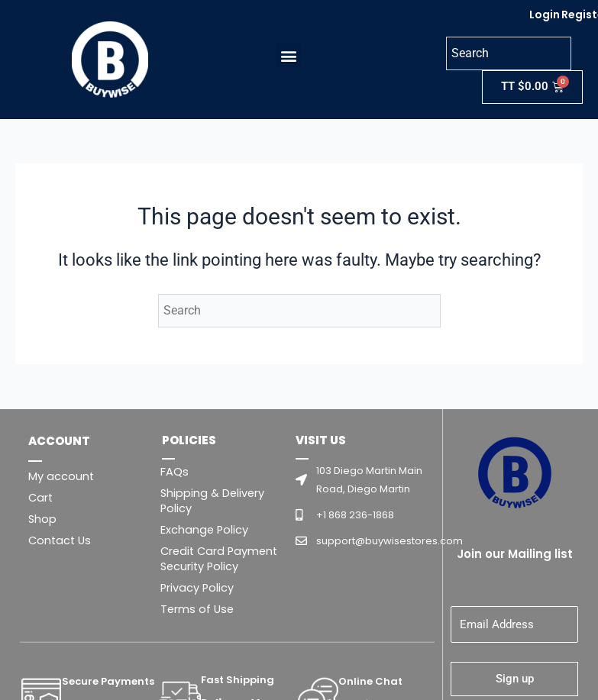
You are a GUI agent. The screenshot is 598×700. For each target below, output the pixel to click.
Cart (40, 498)
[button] (284, 55)
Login (545, 15)
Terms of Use (197, 609)
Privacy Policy (197, 588)
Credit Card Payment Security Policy (219, 559)
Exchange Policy (204, 530)
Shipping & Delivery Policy (212, 501)
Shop (42, 519)
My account (61, 476)
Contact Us (60, 540)
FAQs (175, 472)
